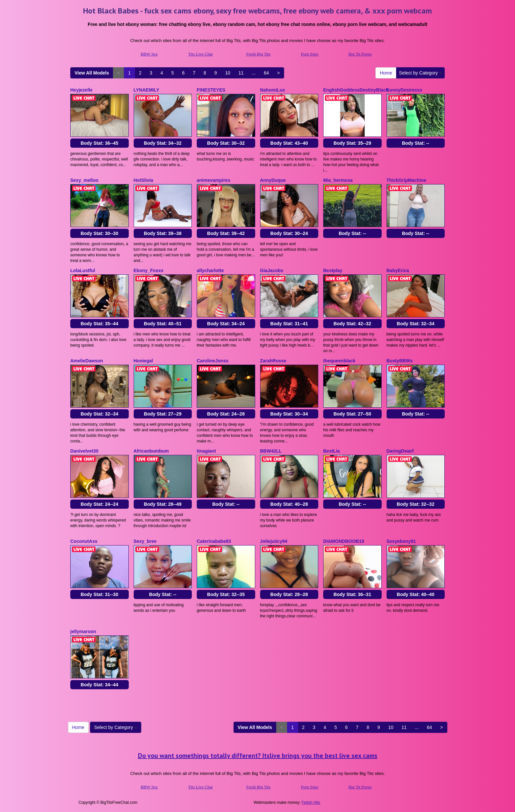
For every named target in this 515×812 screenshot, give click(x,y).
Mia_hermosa (338, 180)
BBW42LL (271, 451)
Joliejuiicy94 (274, 541)
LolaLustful (83, 270)
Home (386, 73)
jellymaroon (83, 631)
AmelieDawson (87, 361)
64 (266, 73)
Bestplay (333, 270)
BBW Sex (149, 54)
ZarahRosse (273, 361)
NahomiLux (273, 90)
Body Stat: (100, 143)
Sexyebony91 (401, 541)
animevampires (213, 180)
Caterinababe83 (214, 541)
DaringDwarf (400, 451)
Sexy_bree (145, 541)
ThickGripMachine (406, 180)
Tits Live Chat (201, 54)
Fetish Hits (311, 802)
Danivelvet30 (84, 451)
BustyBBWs (400, 361)
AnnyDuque (273, 180)
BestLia (332, 451)
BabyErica (398, 270)
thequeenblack (339, 361)
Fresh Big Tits (258, 54)
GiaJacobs (272, 270)
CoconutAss (84, 541)
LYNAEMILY (146, 90)
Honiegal (143, 361)
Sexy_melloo (84, 180)
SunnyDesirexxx (404, 90)
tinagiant (206, 451)
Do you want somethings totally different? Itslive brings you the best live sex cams (258, 756)
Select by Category (420, 73)
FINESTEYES (211, 90)
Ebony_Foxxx (149, 270)
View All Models (92, 73)
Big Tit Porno (360, 54)
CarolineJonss (213, 361)
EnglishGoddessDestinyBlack (356, 90)
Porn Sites (310, 54)
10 (228, 73)
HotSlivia (144, 180)
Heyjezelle (81, 90)
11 (241, 73)
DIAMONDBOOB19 (344, 541)
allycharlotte (210, 270)
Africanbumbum (151, 451)
